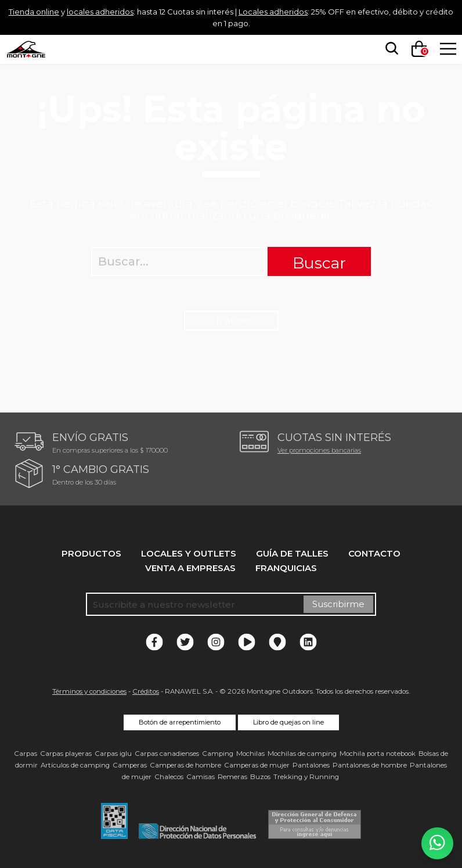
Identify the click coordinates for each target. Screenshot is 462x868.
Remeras (232, 777)
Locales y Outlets (189, 553)
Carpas (26, 754)
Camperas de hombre (185, 765)
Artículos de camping (75, 765)
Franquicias (286, 568)
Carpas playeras (66, 754)
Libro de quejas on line (288, 722)
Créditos (146, 691)
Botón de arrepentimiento (180, 722)
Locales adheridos (318, 11)
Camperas (130, 765)
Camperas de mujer (257, 765)
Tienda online (37, 11)
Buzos (260, 777)
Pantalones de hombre (370, 765)
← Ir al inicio (231, 320)
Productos (91, 553)
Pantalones (311, 765)
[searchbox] (388, 49)
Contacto (374, 553)
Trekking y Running (306, 777)
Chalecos (169, 777)
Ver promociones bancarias (319, 450)
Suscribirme (338, 604)
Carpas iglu (113, 754)
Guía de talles (292, 553)
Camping (218, 754)
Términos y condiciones (89, 691)
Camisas (201, 777)
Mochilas (250, 754)
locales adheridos (114, 11)
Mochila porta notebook (378, 754)
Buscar (319, 263)
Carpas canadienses (167, 754)
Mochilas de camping (302, 754)
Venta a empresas (190, 568)
